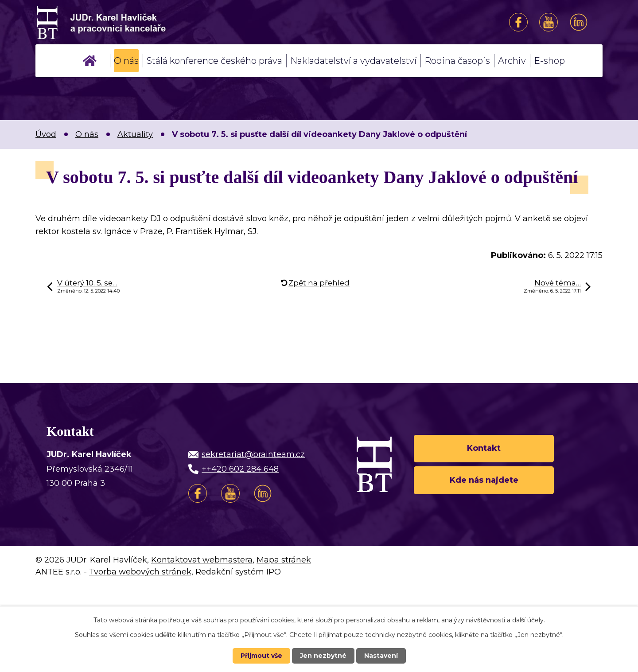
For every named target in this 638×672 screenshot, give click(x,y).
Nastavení (381, 656)
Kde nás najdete (484, 480)
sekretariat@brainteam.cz (253, 454)
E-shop (549, 61)
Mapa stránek (284, 560)
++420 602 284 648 (240, 469)
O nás (126, 61)
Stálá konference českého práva (214, 61)
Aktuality (135, 134)
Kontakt (484, 448)
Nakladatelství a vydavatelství (353, 61)
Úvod (90, 61)
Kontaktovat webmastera (202, 560)
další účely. (529, 620)
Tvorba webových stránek (140, 572)
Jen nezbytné (323, 656)
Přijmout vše (261, 656)
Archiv (512, 61)
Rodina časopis (457, 61)
